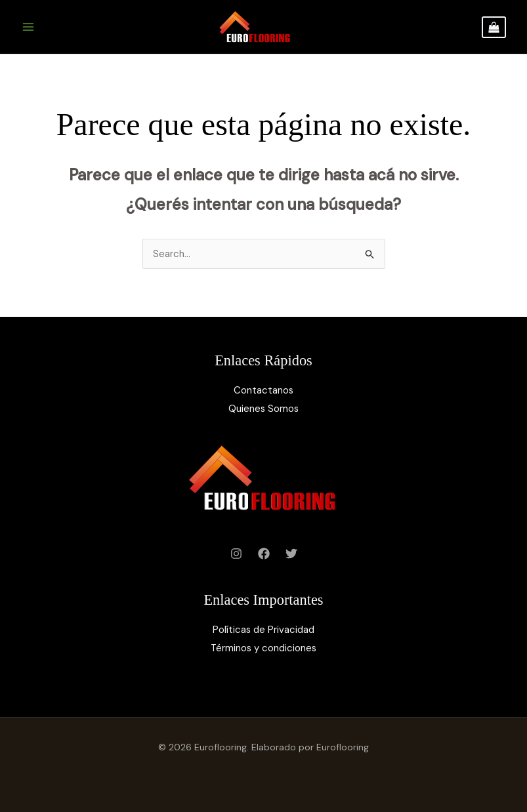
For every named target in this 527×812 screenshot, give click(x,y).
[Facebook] (264, 554)
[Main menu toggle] (28, 27)
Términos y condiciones (264, 648)
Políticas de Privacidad (264, 630)
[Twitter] (291, 554)
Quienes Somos (263, 409)
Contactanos (264, 390)
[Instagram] (236, 554)
